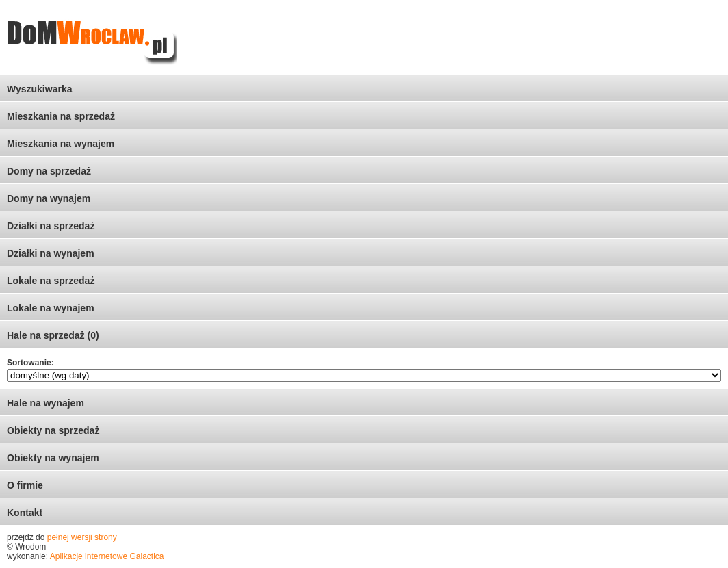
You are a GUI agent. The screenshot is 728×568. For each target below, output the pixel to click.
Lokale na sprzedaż (51, 281)
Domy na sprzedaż (49, 171)
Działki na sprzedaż (51, 226)
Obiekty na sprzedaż (53, 430)
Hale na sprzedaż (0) (53, 335)
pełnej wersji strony (82, 537)
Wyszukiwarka (39, 89)
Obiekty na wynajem (53, 458)
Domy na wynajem (49, 198)
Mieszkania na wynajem (61, 144)
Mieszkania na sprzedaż (61, 116)
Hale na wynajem (45, 403)
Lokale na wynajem (51, 308)
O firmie (25, 485)
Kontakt (25, 513)
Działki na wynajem (51, 253)
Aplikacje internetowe (89, 556)
